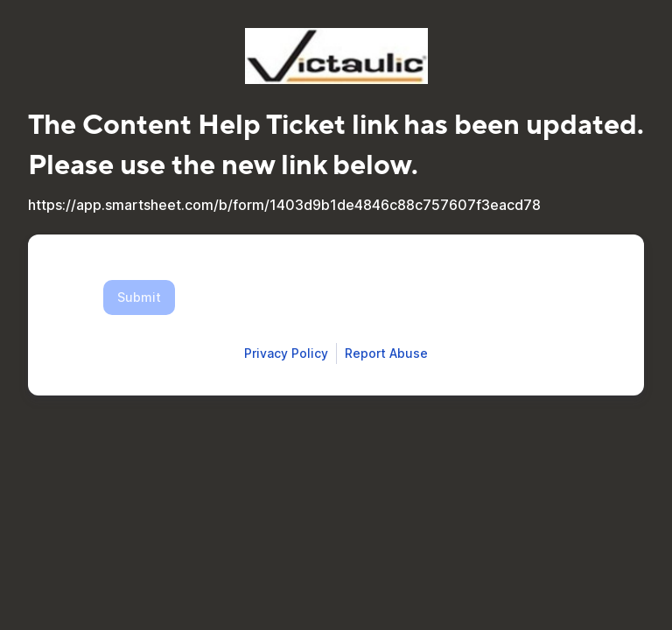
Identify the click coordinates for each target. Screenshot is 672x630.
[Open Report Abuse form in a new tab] (386, 353)
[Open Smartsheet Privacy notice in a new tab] (286, 353)
